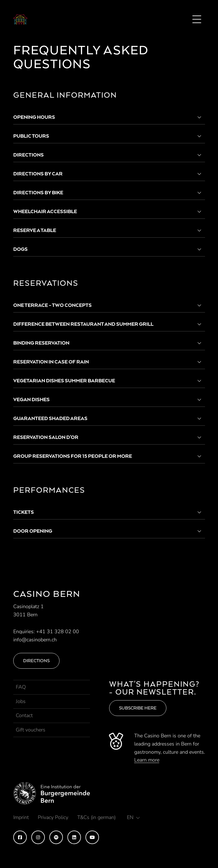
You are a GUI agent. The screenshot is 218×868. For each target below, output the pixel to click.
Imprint (21, 817)
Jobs (21, 701)
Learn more (147, 760)
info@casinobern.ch (35, 640)
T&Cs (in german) (96, 817)
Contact (24, 715)
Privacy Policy (53, 817)
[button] (133, 817)
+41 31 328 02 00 (58, 632)
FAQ (21, 687)
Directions (36, 661)
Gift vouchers (31, 730)
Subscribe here (138, 708)
